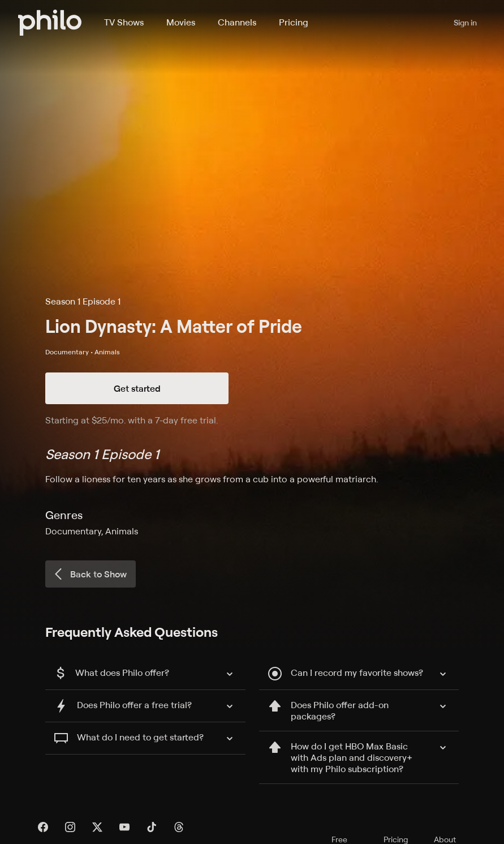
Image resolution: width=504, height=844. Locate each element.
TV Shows (124, 22)
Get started (137, 388)
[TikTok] (152, 827)
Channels (237, 22)
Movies (181, 22)
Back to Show (89, 574)
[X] (97, 827)
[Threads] (179, 827)
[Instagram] (70, 827)
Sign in (465, 22)
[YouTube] (124, 827)
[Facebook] (43, 827)
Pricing (294, 22)
